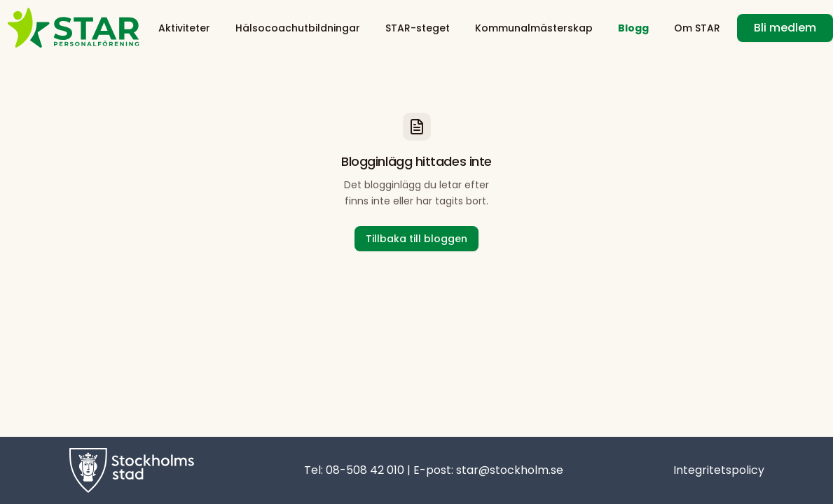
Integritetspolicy (719, 470)
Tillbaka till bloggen (416, 239)
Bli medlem (785, 28)
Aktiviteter (184, 28)
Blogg (633, 28)
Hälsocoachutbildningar (298, 28)
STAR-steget (418, 28)
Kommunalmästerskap (534, 28)
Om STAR (697, 28)
